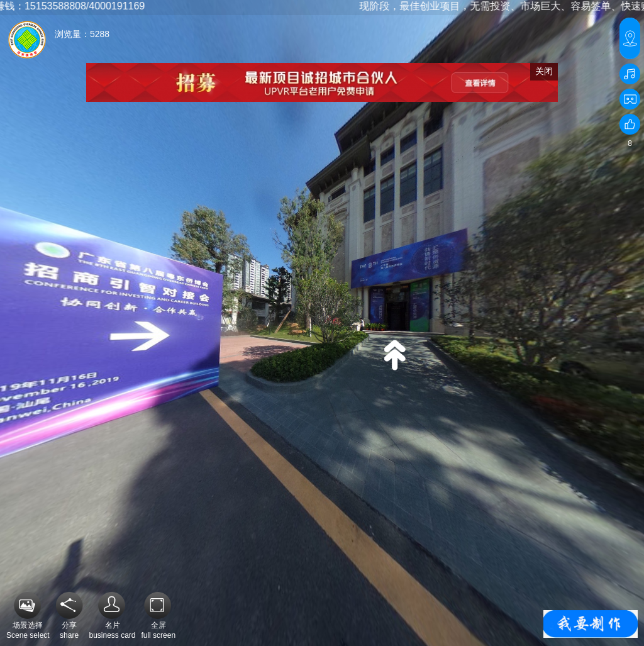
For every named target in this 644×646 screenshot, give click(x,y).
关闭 (544, 71)
